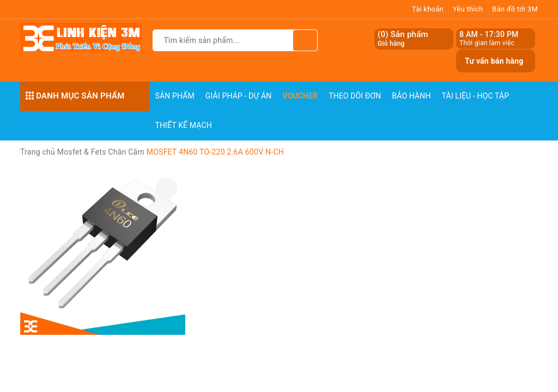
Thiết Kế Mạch (184, 125)
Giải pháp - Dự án (239, 96)
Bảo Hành (411, 96)
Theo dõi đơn (355, 96)
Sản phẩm (175, 96)
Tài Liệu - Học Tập (476, 96)
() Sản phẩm (403, 39)
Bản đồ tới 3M (515, 9)
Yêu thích (468, 9)
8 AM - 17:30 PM (489, 34)
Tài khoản (428, 9)
